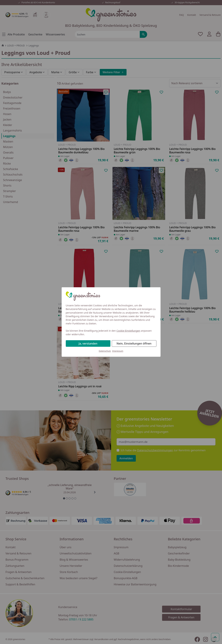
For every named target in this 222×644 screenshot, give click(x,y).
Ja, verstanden (88, 343)
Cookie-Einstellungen (128, 331)
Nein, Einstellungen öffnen (134, 343)
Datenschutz (105, 351)
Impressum (118, 351)
